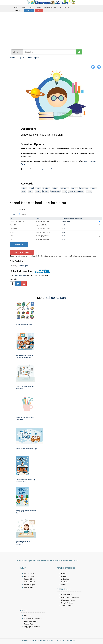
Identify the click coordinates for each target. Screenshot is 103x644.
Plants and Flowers (68, 600)
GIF (11, 239)
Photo (39, 7)
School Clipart (32, 58)
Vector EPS (13, 225)
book (38, 188)
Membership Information (33, 618)
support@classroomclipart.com (47, 169)
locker (89, 191)
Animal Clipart (29, 576)
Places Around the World (70, 597)
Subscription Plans (20, 276)
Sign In (39, 11)
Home (16, 7)
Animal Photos (67, 606)
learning (74, 188)
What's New (29, 587)
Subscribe (29, 11)
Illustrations (65, 582)
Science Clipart (30, 585)
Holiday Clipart (30, 582)
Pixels (38, 218)
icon (31, 188)
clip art (46, 191)
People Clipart (29, 579)
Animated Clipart (50, 7)
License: (13, 214)
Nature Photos (67, 594)
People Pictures (67, 603)
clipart (38, 191)
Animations (65, 579)
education (64, 188)
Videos (64, 585)
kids (64, 191)
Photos (64, 576)
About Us (28, 616)
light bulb (46, 188)
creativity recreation (76, 191)
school (24, 188)
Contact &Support (31, 621)
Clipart (24, 7)
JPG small (13, 232)
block (30, 191)
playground (55, 191)
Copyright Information (32, 627)
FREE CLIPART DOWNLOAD (17, 221)
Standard (24, 214)
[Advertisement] (51, 30)
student (94, 188)
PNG (32, 7)
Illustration (64, 7)
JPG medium (14, 229)
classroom (84, 188)
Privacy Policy (29, 624)
